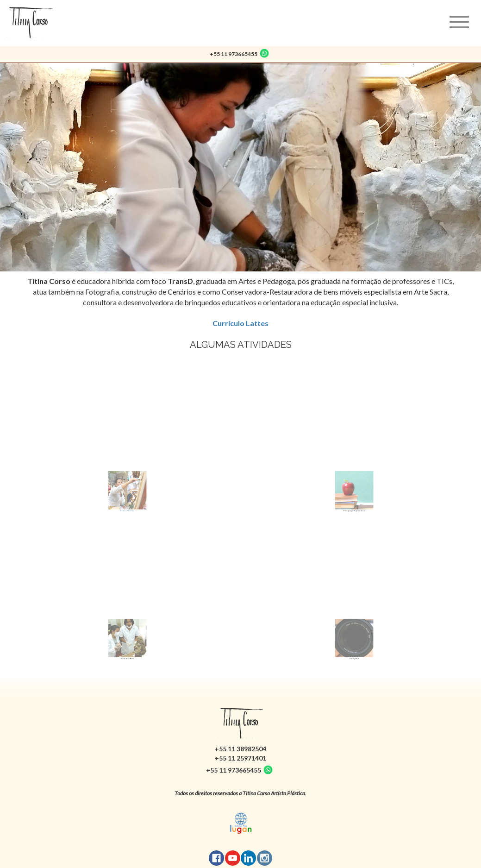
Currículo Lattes (240, 323)
